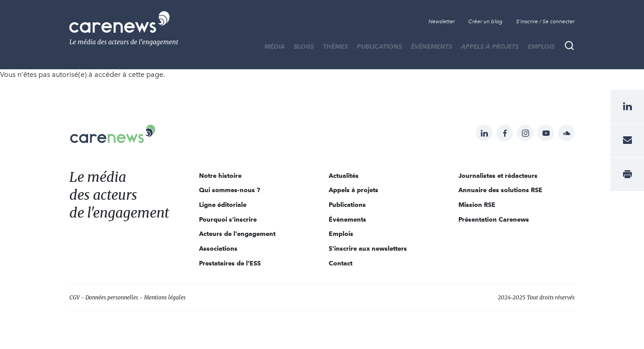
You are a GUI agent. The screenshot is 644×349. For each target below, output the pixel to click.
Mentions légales (165, 297)
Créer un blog (485, 21)
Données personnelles (112, 297)
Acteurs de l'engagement (237, 234)
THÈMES (335, 46)
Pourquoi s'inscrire (228, 219)
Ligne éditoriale (223, 205)
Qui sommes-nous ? (230, 190)
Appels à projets (490, 46)
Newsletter (442, 21)
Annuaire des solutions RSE (500, 190)
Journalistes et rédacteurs (498, 176)
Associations (218, 248)
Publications (379, 46)
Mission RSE (477, 205)
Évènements (432, 46)
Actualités (344, 176)
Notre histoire (220, 176)
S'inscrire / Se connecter (545, 21)
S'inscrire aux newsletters (368, 248)
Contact (341, 263)
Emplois (541, 46)
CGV (74, 297)
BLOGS (304, 46)
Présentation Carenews (494, 219)
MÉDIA (275, 46)
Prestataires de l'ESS (230, 263)
